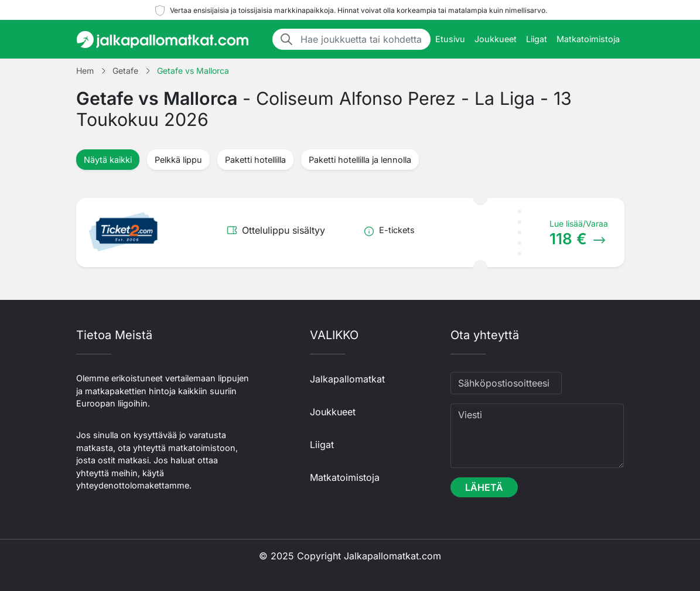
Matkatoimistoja (588, 39)
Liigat (537, 39)
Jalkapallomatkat (347, 379)
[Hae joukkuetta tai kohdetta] (362, 39)
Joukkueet (496, 39)
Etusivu (450, 39)
